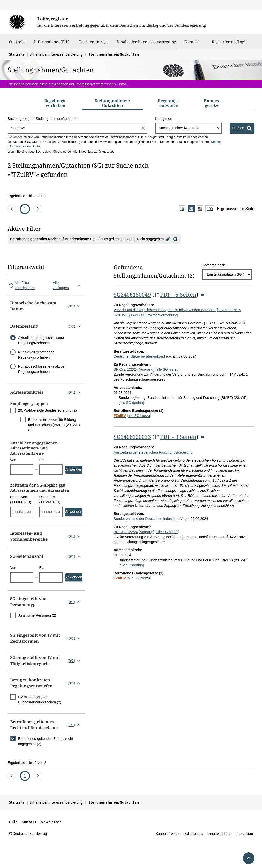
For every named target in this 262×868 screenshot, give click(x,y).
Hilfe (13, 822)
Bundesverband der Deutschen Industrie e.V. (148, 519)
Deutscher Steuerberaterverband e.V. (143, 356)
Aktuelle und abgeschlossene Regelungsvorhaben (41, 340)
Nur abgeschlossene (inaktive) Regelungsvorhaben (42, 369)
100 (211, 209)
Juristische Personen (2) (37, 615)
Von (13, 460)
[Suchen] (242, 128)
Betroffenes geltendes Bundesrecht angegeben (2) (46, 741)
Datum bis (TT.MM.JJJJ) (50, 499)
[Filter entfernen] (175, 239)
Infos (123, 84)
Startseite (17, 44)
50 (201, 209)
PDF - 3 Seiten (175, 437)
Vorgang (146, 369)
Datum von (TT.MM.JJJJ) (21, 499)
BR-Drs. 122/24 (126, 369)
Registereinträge (94, 44)
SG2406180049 (132, 294)
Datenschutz (194, 833)
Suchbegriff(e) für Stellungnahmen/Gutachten (43, 119)
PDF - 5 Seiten (175, 294)
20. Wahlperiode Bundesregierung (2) (47, 410)
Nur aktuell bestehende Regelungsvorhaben (36, 355)
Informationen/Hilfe (52, 44)
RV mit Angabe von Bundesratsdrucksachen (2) (40, 699)
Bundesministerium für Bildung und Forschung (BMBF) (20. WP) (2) (54, 425)
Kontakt (192, 44)
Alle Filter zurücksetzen (21, 285)
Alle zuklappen (68, 285)
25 (192, 209)
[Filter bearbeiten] (168, 239)
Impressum (244, 833)
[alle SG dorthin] (131, 403)
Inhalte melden (219, 833)
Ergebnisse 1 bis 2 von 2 (27, 196)
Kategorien (164, 119)
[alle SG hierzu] (167, 369)
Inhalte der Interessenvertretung (146, 42)
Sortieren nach (214, 265)
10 (183, 209)
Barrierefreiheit (168, 833)
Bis (42, 460)
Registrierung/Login (230, 44)
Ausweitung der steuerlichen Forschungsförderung (153, 452)
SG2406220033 (132, 437)
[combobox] (188, 128)
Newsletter (51, 822)
